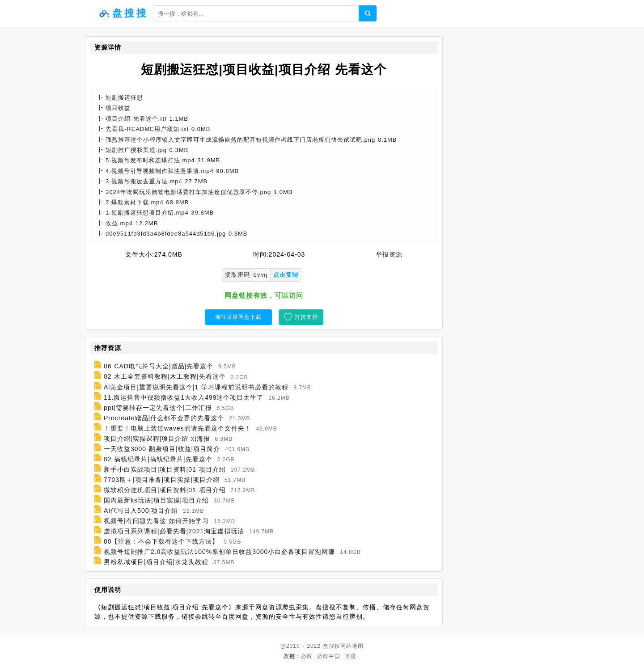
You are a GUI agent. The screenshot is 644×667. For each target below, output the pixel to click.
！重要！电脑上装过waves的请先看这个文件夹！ (178, 428)
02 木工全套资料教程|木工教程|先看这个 (165, 377)
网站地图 (352, 646)
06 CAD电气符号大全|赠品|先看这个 (159, 366)
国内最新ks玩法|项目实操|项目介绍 (156, 500)
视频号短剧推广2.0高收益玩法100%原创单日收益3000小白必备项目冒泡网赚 (219, 552)
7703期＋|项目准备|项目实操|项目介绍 (162, 480)
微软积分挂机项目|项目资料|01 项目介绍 (165, 490)
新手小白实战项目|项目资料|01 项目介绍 (165, 469)
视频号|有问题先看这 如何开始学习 (157, 521)
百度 (351, 656)
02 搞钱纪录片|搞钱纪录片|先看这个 (158, 459)
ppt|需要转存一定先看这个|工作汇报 (158, 408)
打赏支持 (306, 317)
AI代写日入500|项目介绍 (141, 511)
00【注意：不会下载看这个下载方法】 (161, 541)
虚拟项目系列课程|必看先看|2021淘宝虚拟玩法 (174, 531)
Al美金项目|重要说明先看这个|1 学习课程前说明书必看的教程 (196, 387)
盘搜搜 (332, 646)
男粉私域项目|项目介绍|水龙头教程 (156, 562)
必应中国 (329, 656)
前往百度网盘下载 (238, 317)
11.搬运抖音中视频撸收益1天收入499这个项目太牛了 (184, 397)
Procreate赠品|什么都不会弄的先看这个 (164, 418)
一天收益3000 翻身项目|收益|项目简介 (162, 449)
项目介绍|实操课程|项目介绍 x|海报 (157, 439)
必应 (307, 656)
